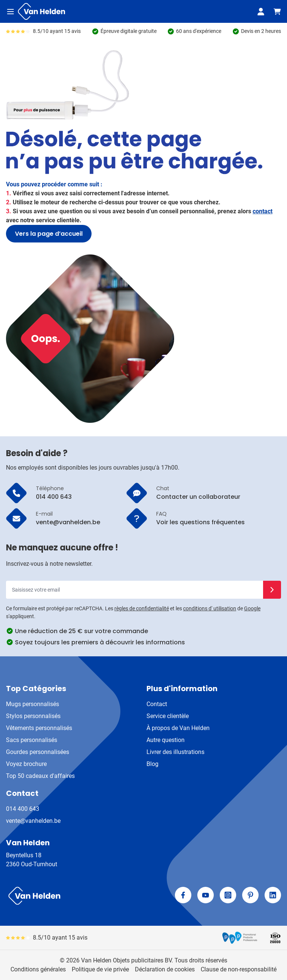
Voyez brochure (26, 764)
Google (252, 608)
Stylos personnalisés (33, 716)
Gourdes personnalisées (38, 752)
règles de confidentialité (142, 608)
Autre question (166, 740)
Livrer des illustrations (175, 752)
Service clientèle (168, 716)
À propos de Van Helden (178, 728)
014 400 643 (23, 809)
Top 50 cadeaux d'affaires (40, 776)
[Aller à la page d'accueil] (41, 11)
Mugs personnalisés (33, 704)
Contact (157, 704)
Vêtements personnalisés (39, 728)
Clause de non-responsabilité (239, 969)
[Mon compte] (261, 12)
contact (263, 211)
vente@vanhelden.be (33, 821)
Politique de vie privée (100, 969)
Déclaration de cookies (165, 969)
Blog (152, 764)
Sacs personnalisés (32, 740)
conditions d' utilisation (210, 608)
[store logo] (73, 896)
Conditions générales (38, 969)
